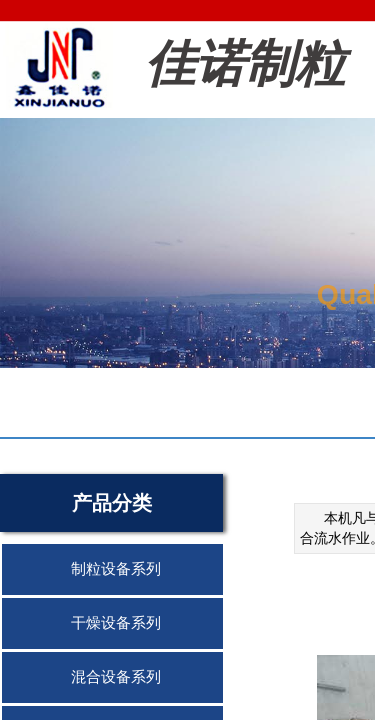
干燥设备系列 (116, 623)
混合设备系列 (116, 677)
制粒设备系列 (116, 569)
